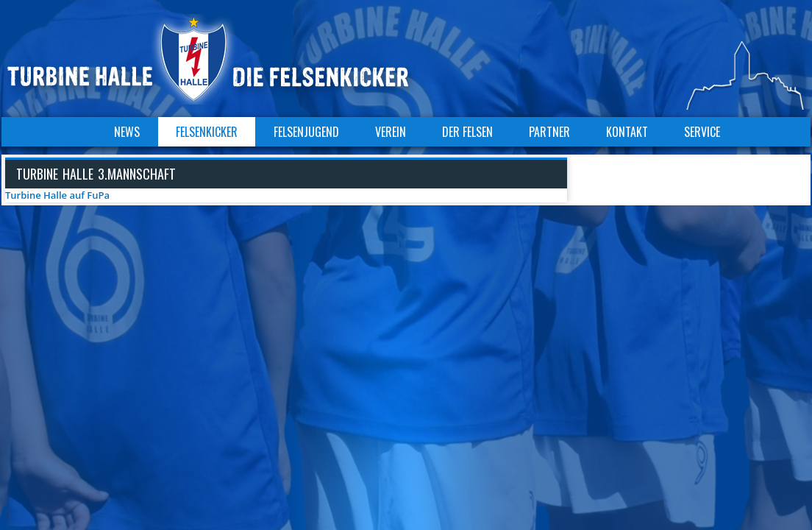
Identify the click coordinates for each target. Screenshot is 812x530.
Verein (391, 132)
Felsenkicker (207, 132)
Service (702, 132)
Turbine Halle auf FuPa (57, 195)
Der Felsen (467, 132)
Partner (549, 132)
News (127, 132)
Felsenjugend (306, 132)
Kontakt (627, 132)
